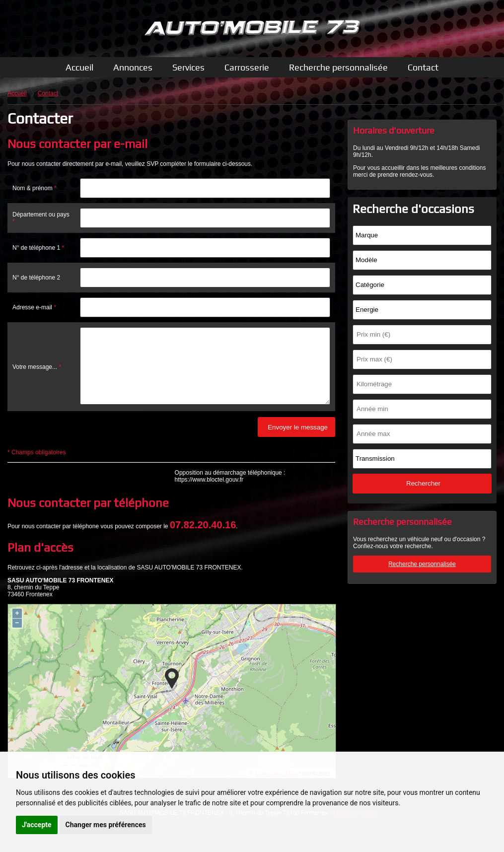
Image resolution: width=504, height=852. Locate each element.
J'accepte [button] (37, 825)
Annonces (133, 67)
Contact (423, 67)
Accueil (79, 67)
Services (188, 67)
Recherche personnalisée (338, 67)
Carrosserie (247, 67)
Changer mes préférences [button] (106, 825)
